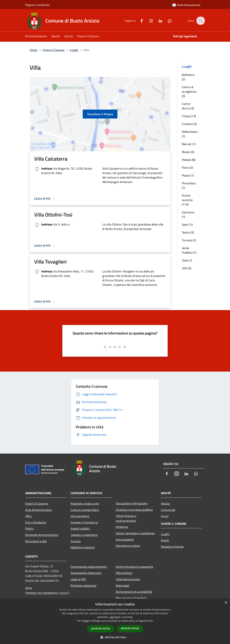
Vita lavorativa (80, 516)
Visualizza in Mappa (100, 114)
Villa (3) (187, 268)
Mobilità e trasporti (83, 547)
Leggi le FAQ (78, 579)
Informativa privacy (128, 579)
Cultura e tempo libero (85, 510)
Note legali (123, 585)
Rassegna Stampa (172, 547)
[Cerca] (200, 21)
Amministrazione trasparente (134, 567)
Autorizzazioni (125, 539)
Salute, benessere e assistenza (135, 533)
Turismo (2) (189, 240)
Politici (29, 528)
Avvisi (165, 516)
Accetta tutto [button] (101, 629)
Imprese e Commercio (84, 522)
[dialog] (115, 621)
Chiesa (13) (189, 116)
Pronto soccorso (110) (187, 200)
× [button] (226, 603)
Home (33, 50)
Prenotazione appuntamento (89, 567)
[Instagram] (148, 20)
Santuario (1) (188, 214)
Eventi (165, 540)
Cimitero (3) (189, 124)
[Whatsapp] (167, 20)
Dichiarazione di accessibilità (134, 592)
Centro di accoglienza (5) (189, 91)
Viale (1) (187, 260)
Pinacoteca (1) (189, 185)
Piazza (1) (188, 175)
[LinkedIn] (158, 20)
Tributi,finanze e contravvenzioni (126, 518)
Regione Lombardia (37, 5)
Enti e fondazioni (36, 522)
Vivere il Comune (54, 50)
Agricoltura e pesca (128, 546)
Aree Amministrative (38, 510)
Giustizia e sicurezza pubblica (134, 510)
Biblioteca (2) (188, 77)
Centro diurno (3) (188, 106)
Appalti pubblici (80, 528)
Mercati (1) (189, 144)
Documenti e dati (36, 541)
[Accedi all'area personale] (186, 5)
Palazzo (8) (189, 160)
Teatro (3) (188, 232)
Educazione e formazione (132, 503)
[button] (115, 637)
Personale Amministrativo (42, 535)
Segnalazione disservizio (86, 573)
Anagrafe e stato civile (85, 503)
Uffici (28, 516)
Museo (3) (188, 152)
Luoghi (74, 50)
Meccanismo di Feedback (131, 598)
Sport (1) (187, 225)
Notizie (165, 503)
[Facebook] (139, 20)
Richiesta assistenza (83, 585)
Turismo (76, 541)
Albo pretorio (124, 573)
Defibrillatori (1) (190, 134)
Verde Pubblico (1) (189, 250)
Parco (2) (187, 168)
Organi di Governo (37, 503)
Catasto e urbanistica (84, 535)
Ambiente (122, 527)
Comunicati (168, 510)
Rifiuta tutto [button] (130, 628)
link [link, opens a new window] (151, 621)
